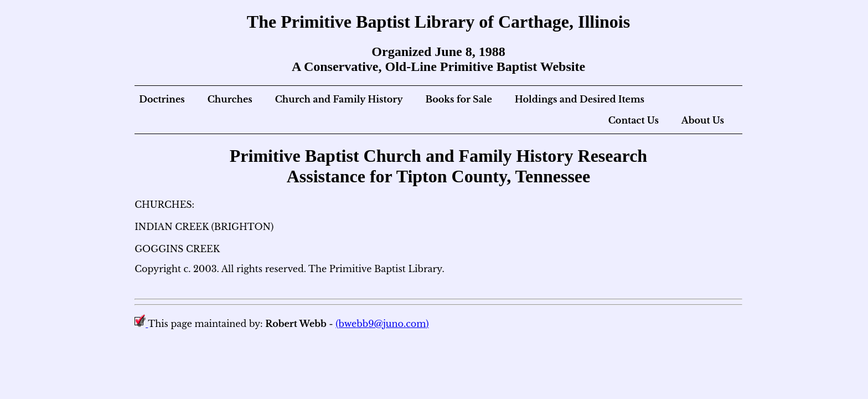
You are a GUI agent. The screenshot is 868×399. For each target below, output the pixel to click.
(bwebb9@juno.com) (382, 324)
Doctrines (162, 99)
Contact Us (634, 120)
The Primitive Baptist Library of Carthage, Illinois (438, 22)
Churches (230, 99)
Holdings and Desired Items (580, 99)
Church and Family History (339, 99)
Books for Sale (458, 99)
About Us (703, 120)
